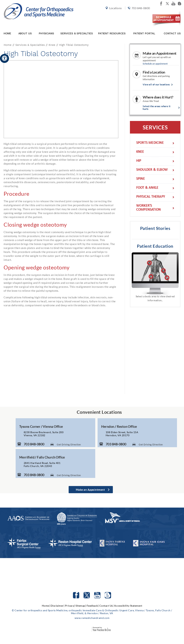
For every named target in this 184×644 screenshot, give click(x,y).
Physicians (46, 27)
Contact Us (172, 27)
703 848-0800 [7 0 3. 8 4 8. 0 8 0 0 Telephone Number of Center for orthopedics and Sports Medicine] (137, 15)
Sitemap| (81, 606)
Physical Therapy (151, 197)
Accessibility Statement (128, 606)
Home (7, 27)
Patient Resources (112, 27)
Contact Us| (106, 606)
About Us (25, 27)
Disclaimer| (57, 606)
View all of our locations (156, 85)
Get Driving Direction (69, 444)
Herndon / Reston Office (119, 427)
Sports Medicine (150, 143)
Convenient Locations (99, 412)
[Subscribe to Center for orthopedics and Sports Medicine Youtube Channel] (97, 595)
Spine (141, 179)
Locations (113, 15)
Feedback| (93, 606)
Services (155, 127)
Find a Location (154, 72)
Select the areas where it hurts (157, 108)
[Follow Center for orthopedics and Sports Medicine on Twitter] (87, 595)
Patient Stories (155, 228)
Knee (52, 45)
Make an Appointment (160, 53)
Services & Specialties (77, 27)
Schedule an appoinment (155, 64)
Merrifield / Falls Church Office (42, 457)
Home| (46, 606)
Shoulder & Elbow (152, 170)
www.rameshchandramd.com (92, 618)
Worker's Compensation (148, 208)
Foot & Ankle (147, 188)
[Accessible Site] (4, 58)
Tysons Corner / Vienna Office (41, 427)
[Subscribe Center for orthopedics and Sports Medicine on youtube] (173, 4)
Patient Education (155, 246)
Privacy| (70, 606)
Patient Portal (144, 27)
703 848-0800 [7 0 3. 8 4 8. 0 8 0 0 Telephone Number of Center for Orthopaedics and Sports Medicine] (34, 444)
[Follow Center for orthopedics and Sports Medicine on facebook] (161, 4)
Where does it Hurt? (158, 97)
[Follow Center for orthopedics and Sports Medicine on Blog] (180, 4)
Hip (139, 161)
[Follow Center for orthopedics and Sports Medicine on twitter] (167, 4)
